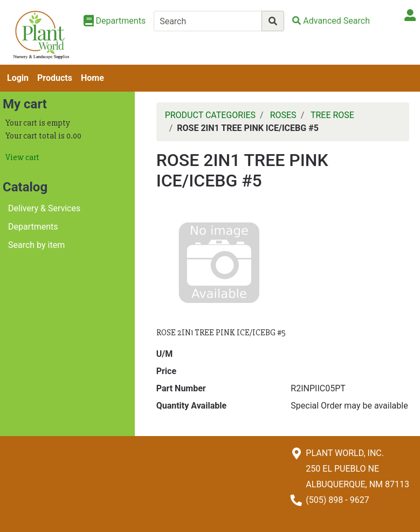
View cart (22, 157)
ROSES (283, 115)
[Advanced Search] (331, 21)
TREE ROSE (332, 115)
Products (55, 78)
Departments (33, 227)
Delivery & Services (44, 208)
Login (18, 78)
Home (92, 78)
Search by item (36, 245)
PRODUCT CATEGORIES (210, 115)
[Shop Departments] (115, 21)
